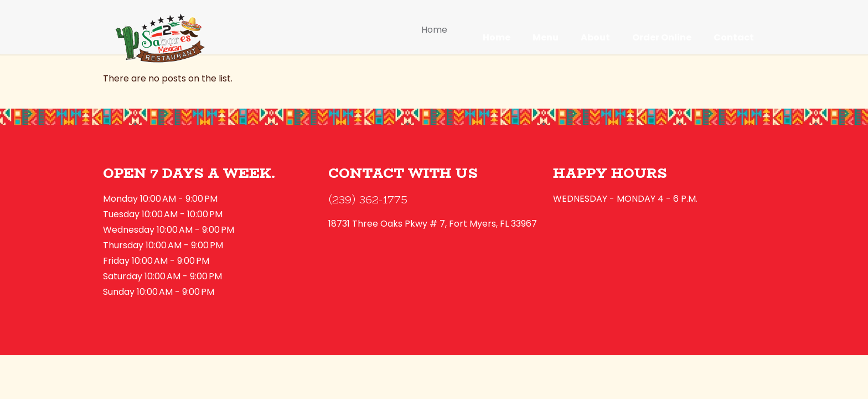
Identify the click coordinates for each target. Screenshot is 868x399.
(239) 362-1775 (368, 199)
